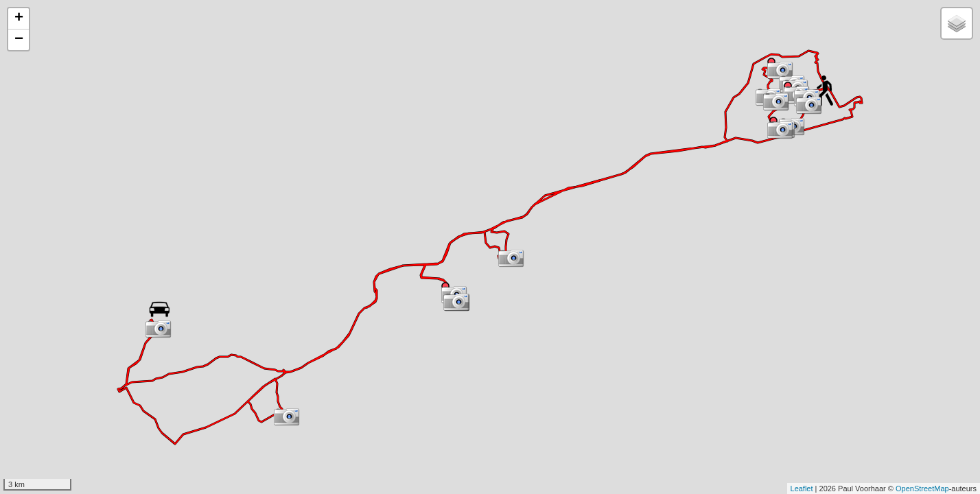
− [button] (19, 40)
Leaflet (802, 489)
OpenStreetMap (922, 489)
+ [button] (19, 19)
